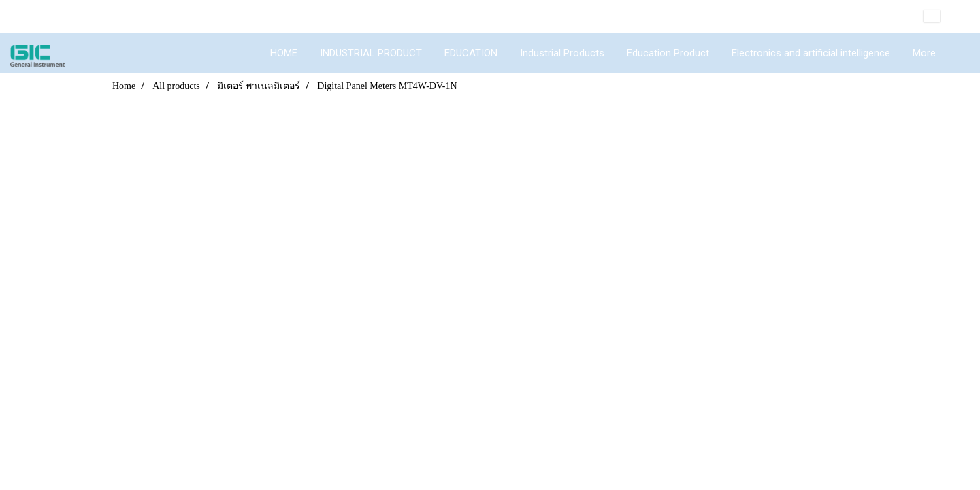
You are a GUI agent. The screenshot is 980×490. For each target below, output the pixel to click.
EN (942, 16)
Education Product (668, 53)
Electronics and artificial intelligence (811, 53)
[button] (959, 53)
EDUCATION (471, 53)
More (924, 53)
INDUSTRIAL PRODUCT (371, 53)
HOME (284, 53)
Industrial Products (562, 53)
